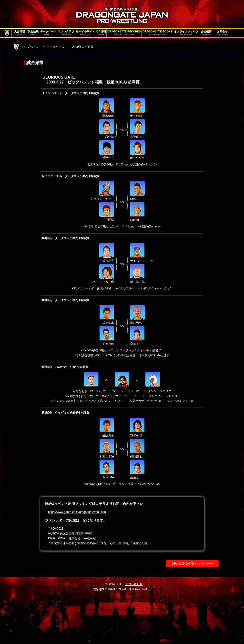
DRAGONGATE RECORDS (124, 33)
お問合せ (222, 33)
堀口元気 (136, 323)
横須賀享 (108, 323)
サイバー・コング (142, 261)
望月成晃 (108, 261)
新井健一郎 (137, 282)
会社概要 (206, 33)
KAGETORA (106, 456)
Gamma (135, 220)
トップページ (30, 47)
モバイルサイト (85, 33)
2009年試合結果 (83, 47)
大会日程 (20, 33)
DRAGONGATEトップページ (192, 564)
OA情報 (101, 33)
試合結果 (33, 33)
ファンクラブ (66, 33)
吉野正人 (136, 137)
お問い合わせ (134, 584)
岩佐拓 (110, 137)
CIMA (134, 199)
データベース (48, 33)
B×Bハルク (137, 158)
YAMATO (136, 435)
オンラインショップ (186, 33)
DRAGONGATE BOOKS (157, 33)
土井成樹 (136, 116)
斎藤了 (134, 344)
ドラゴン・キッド (102, 199)
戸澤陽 (110, 220)
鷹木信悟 (108, 116)
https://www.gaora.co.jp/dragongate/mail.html (77, 512)
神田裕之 (136, 456)
